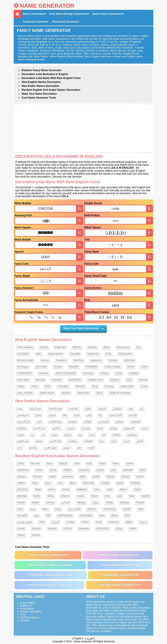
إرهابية (113, 428)
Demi (35, 483)
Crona (144, 386)
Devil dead (23, 380)
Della (83, 476)
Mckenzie (84, 528)
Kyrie (58, 509)
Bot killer (44, 373)
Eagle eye (60, 347)
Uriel (42, 522)
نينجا (102, 441)
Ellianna (65, 496)
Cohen (85, 522)
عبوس (67, 447)
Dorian (35, 502)
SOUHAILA (109, 509)
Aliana (123, 489)
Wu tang (40, 380)
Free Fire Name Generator (50, 575)
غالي (89, 415)
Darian (140, 476)
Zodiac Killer (127, 386)
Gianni (52, 489)
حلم (79, 447)
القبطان (88, 441)
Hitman (44, 347)
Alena (114, 515)
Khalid (96, 476)
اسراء (100, 428)
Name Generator (47, 6)
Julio (119, 496)
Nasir (49, 463)
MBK (39, 354)
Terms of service (30, 617)
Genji (95, 386)
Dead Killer (83, 393)
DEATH (77, 347)
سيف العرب (50, 447)
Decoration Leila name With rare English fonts (51, 78)
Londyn (70, 522)
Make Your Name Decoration (39, 94)
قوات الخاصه (55, 408)
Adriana (81, 502)
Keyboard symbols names (50, 565)
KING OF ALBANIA (120, 393)
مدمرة (144, 428)
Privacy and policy (31, 612)
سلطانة (116, 435)
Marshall (22, 496)
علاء (65, 415)
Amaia (53, 470)
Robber (104, 373)
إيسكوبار (117, 408)
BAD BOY (23, 489)
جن (43, 435)
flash (129, 380)
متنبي (38, 415)
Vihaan (21, 535)
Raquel (140, 502)
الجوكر (140, 441)
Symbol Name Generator (118, 555)
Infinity (21, 386)
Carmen (21, 476)
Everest (109, 386)
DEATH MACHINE (66, 373)
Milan (38, 489)
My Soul (35, 463)
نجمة (36, 515)
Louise (100, 470)
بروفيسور (132, 435)
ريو (142, 408)
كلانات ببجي (74, 509)
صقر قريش (35, 408)
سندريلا (143, 522)
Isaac (97, 489)
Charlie (127, 509)
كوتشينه (72, 421)
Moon (73, 483)
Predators (61, 360)
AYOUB (143, 380)
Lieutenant (23, 470)
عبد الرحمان (23, 421)
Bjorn (45, 509)
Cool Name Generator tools (39, 98)
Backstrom (93, 354)
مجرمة (21, 435)
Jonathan (68, 476)
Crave (144, 367)
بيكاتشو (33, 447)
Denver (110, 476)
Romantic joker (25, 360)
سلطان (119, 421)
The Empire (86, 515)
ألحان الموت (115, 415)
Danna (130, 463)
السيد (91, 447)
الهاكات (87, 421)
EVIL (109, 354)
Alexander (89, 483)
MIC (139, 347)
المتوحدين (103, 421)
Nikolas (36, 535)
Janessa (36, 528)
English (78, 638)
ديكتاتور (56, 428)
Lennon (50, 502)
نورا (104, 435)
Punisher (134, 373)
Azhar (119, 528)
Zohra (34, 386)
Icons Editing (28, 603)
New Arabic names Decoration (41, 86)
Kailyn (129, 522)
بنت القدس (39, 428)
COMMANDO (25, 373)
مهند (131, 408)
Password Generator (66, 22)
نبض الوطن (23, 441)
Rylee (116, 463)
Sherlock (80, 386)
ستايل (96, 502)
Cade (110, 489)
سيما (33, 509)
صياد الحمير (55, 421)
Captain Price (95, 380)
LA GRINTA (102, 528)
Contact (25, 620)
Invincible (75, 354)
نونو (80, 435)
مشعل (39, 441)
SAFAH (68, 528)
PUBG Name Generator (120, 565)
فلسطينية (135, 421)
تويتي (54, 435)
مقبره (88, 408)
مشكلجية (22, 428)
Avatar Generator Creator (49, 585)
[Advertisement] (84, 128)
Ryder (37, 496)
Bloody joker (125, 354)
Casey (137, 489)
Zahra (20, 463)
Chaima (92, 347)
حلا (100, 415)
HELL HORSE (25, 393)
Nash (143, 470)
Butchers (79, 360)
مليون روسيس (25, 522)
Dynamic (115, 380)
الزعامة (133, 415)
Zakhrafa (128, 470)
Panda (109, 502)
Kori (48, 515)
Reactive (57, 380)
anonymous (123, 347)
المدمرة (86, 428)
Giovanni (22, 515)
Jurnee (66, 489)
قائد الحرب (55, 441)
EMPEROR (75, 380)
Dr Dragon (23, 367)
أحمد (39, 421)
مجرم (77, 415)
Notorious (88, 373)
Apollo (120, 483)
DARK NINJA (47, 393)
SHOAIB (74, 367)
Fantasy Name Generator (119, 585)
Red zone (129, 360)
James (80, 496)
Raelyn (63, 463)
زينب (92, 435)
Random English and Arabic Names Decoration (51, 90)
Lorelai (21, 528)
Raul (102, 515)
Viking (50, 496)
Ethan (102, 463)
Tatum (94, 496)
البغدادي (66, 502)
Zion (60, 483)
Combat (113, 360)
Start (132, 496)
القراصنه (73, 408)
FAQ (23, 614)
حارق (114, 441)
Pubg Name (27, 609)
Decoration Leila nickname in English (45, 74)
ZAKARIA (63, 386)
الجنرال (55, 522)
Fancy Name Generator (48, 555)
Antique (45, 360)
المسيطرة (129, 428)
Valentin (52, 528)
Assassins (96, 360)
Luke (113, 470)
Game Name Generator (107, 14)
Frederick (114, 522)
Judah (52, 476)
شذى (20, 408)
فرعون (52, 415)
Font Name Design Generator (68, 14)
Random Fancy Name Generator (42, 70)
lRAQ (48, 386)
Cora (89, 463)
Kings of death (113, 367)
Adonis (21, 502)
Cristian (105, 483)
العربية (90, 638)
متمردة (71, 428)
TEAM (131, 367)
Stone (100, 393)
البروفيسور (23, 415)
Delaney (125, 502)
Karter (39, 470)
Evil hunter (23, 354)
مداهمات (72, 441)
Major (141, 509)
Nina (107, 496)
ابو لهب (102, 408)
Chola (119, 373)
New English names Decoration (41, 82)
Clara (20, 509)
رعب (20, 447)
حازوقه (68, 435)
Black (107, 347)
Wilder (133, 528)
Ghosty (125, 476)
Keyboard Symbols (36, 22)
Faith (77, 463)
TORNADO (91, 367)
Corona (58, 367)
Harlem (21, 483)
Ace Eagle (41, 367)
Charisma (84, 470)
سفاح (48, 483)
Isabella (146, 496)
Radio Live (26, 606)
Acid (127, 515)
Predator (135, 483)
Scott (99, 522)
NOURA (66, 393)
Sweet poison (56, 354)
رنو (33, 435)
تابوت (126, 441)
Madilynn (82, 489)
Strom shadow (25, 347)
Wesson (92, 509)
